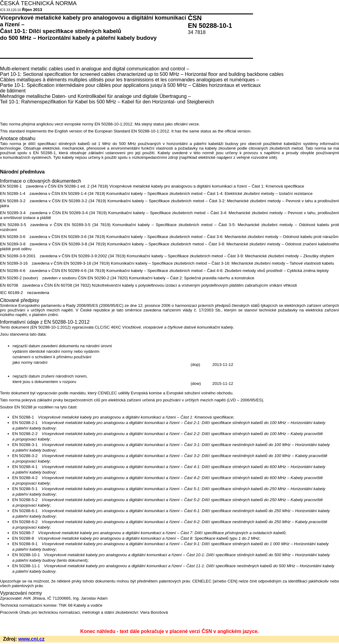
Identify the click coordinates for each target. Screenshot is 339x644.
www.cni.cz (32, 639)
